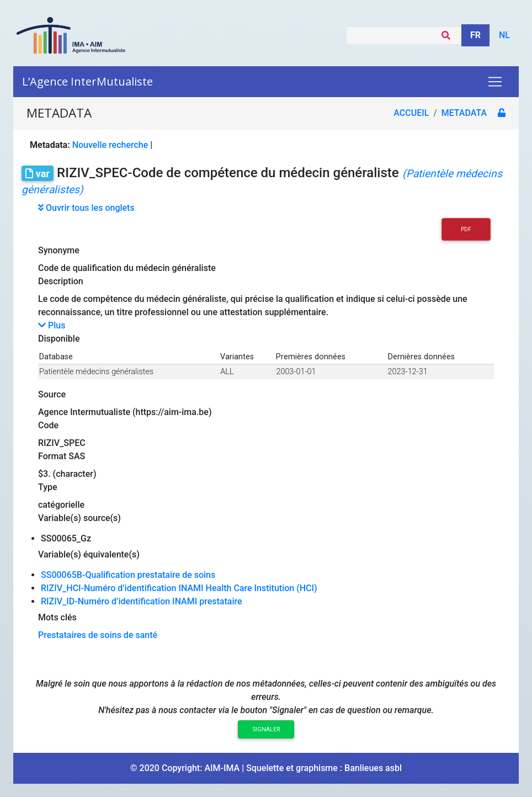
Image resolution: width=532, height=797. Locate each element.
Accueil (411, 113)
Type (48, 487)
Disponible (59, 339)
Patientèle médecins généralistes (96, 372)
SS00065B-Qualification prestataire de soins (128, 575)
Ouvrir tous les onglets (86, 208)
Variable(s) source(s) (79, 518)
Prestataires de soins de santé (98, 635)
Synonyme (59, 250)
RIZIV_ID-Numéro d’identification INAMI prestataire (142, 601)
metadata (464, 113)
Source (52, 394)
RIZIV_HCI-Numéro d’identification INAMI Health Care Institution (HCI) (179, 588)
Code (48, 425)
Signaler (266, 729)
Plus (52, 325)
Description (61, 281)
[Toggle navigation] (495, 82)
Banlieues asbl (373, 768)
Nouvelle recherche (110, 145)
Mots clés (57, 617)
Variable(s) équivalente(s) (89, 554)
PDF (466, 229)
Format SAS (62, 456)
